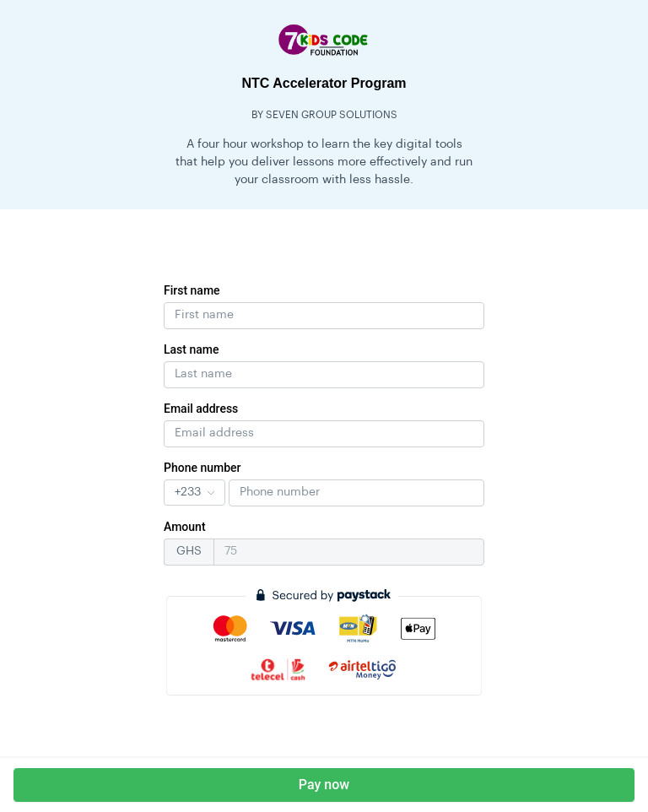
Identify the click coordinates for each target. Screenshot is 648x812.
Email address (201, 409)
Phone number (202, 468)
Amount (185, 527)
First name (192, 290)
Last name (192, 349)
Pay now (324, 785)
